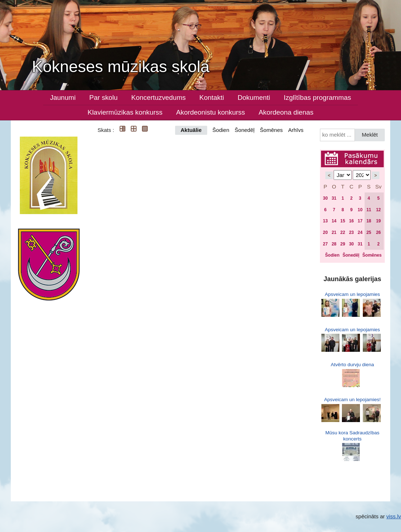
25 (369, 232)
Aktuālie (191, 130)
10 (360, 210)
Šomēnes (271, 130)
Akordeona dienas (286, 112)
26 (378, 232)
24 (360, 232)
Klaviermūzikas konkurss (125, 112)
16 (351, 221)
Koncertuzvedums (158, 97)
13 (325, 221)
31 (334, 198)
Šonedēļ (244, 130)
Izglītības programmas (317, 97)
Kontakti (211, 97)
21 (334, 232)
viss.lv (394, 516)
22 (343, 232)
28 (334, 244)
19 (378, 221)
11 (369, 210)
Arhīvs (296, 130)
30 (325, 198)
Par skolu (104, 97)
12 (378, 210)
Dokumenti (254, 97)
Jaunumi (63, 97)
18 (369, 221)
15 (343, 221)
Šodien (221, 130)
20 (325, 232)
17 (360, 221)
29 (343, 244)
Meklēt (370, 135)
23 (351, 232)
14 (334, 221)
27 (325, 244)
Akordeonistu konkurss (211, 112)
